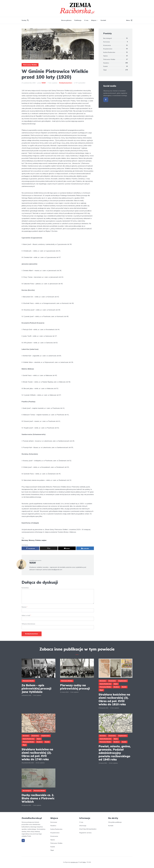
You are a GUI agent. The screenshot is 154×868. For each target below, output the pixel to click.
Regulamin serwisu (85, 833)
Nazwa (25, 607)
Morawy (25, 540)
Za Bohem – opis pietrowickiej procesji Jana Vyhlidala (36, 689)
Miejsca (94, 20)
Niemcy (32, 540)
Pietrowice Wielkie (30, 65)
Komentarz (25, 588)
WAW (44, 83)
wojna (44, 540)
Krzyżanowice (108, 49)
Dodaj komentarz (66, 83)
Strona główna (66, 20)
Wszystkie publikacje (115, 822)
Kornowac (107, 42)
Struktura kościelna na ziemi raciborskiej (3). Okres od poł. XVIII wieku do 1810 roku (114, 699)
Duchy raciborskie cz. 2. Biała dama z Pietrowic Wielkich (38, 798)
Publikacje (78, 20)
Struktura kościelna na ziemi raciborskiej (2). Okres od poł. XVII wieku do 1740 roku (37, 754)
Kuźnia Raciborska (109, 52)
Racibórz (106, 63)
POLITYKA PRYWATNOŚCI (88, 829)
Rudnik (105, 66)
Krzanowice (107, 45)
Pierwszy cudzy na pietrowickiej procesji (75, 687)
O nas (86, 20)
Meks (84, 862)
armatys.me (74, 862)
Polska (38, 540)
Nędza (105, 56)
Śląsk (105, 70)
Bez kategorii (108, 38)
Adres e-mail (26, 615)
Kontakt (103, 20)
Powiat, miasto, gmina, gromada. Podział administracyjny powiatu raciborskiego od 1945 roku (115, 753)
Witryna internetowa (28, 624)
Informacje (83, 826)
